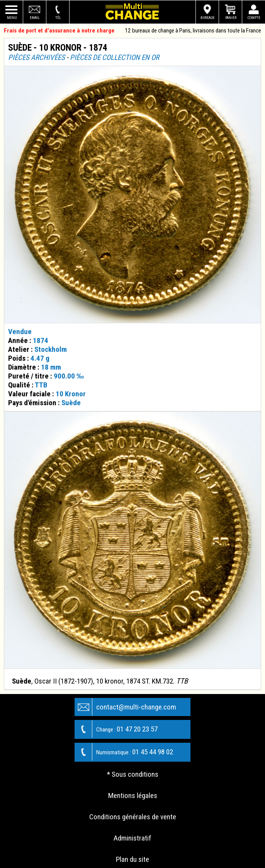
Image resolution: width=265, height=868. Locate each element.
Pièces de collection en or (115, 57)
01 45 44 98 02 (124, 752)
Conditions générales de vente (133, 817)
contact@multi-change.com (126, 707)
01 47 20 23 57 (116, 729)
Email (35, 18)
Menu (12, 18)
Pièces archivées (37, 57)
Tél (58, 18)
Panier (231, 18)
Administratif (132, 838)
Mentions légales (133, 796)
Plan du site (132, 859)
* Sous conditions (133, 774)
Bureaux (207, 18)
